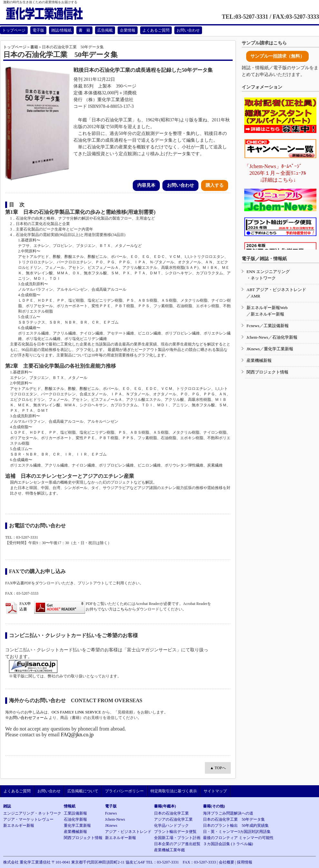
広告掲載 (105, 30)
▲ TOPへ (218, 768)
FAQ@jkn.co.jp (77, 735)
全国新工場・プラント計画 (177, 838)
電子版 (38, 30)
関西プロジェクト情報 (267, 372)
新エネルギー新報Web (267, 308)
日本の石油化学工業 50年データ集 (234, 819)
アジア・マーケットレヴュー (28, 819)
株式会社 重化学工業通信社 (27, 862)
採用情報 (245, 862)
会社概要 (227, 862)
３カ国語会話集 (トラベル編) (228, 844)
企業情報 (128, 30)
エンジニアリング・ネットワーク (32, 813)
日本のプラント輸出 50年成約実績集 (236, 826)
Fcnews (253, 326)
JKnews (253, 349)
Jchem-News (257, 337)
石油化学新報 (285, 337)
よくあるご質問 (156, 30)
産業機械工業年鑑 (169, 850)
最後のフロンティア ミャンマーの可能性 (238, 838)
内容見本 (146, 185)
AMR (256, 296)
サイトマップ (215, 791)
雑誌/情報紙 (61, 30)
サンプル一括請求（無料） (277, 56)
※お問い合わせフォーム (26, 718)
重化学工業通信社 (52, 14)
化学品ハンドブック (171, 826)
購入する (215, 185)
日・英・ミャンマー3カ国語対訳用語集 (237, 832)
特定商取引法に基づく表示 (174, 791)
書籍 (34, 47)
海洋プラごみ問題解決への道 (228, 813)
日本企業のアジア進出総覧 (177, 844)
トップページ (14, 30)
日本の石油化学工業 (171, 813)
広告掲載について (83, 791)
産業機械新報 (259, 360)
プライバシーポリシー (124, 791)
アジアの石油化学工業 (173, 819)
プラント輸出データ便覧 (175, 832)
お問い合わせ (188, 30)
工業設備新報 (276, 326)
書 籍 (84, 30)
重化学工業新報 (279, 349)
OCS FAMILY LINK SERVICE (76, 712)
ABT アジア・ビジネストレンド (276, 290)
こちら (122, 609)
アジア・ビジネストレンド (128, 832)
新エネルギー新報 (267, 314)
